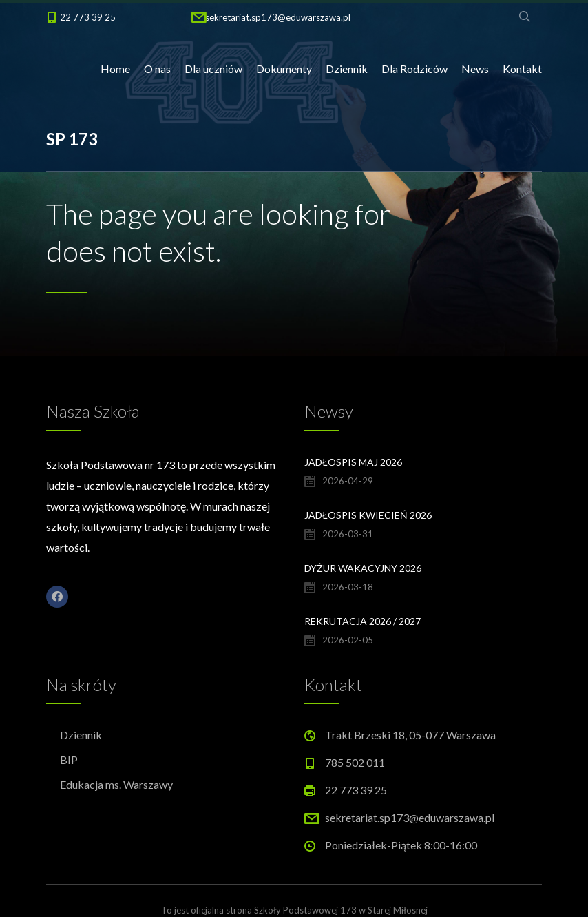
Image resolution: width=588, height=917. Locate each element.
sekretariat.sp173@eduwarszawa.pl (278, 17)
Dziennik (347, 69)
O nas (157, 69)
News (475, 69)
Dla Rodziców (414, 69)
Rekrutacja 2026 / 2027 (363, 621)
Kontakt (522, 69)
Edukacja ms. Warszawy (116, 784)
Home (115, 69)
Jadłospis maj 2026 (353, 462)
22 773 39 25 (88, 17)
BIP (69, 760)
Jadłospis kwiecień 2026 (368, 515)
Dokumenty (284, 69)
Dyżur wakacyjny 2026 (363, 568)
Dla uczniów (213, 69)
